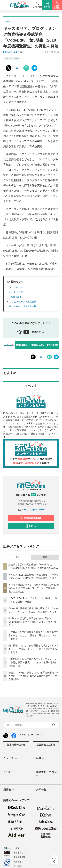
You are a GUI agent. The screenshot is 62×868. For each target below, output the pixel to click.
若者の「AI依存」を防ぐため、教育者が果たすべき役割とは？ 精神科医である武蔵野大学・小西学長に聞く (34, 676)
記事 (40, 758)
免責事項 (17, 862)
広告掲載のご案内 (46, 745)
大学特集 (43, 790)
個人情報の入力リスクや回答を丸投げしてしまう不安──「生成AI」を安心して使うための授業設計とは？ (34, 649)
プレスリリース (17, 287)
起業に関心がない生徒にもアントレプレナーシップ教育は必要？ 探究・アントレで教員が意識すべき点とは (34, 662)
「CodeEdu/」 (16, 297)
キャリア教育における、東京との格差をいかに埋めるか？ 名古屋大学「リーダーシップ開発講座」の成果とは (34, 588)
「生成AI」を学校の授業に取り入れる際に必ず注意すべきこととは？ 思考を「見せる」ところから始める (34, 635)
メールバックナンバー (31, 510)
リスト (17, 68)
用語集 (9, 790)
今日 (17, 557)
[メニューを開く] (5, 5)
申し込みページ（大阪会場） (24, 306)
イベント (10, 772)
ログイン (31, 526)
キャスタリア (16, 292)
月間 (45, 557)
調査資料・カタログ (46, 774)
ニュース (10, 758)
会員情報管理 (19, 857)
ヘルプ (16, 848)
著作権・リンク (20, 853)
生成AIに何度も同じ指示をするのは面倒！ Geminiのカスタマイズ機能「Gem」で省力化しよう (33, 622)
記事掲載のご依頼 (16, 745)
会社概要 (17, 866)
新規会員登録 (30, 518)
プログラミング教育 (12, 59)
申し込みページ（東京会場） (24, 302)
